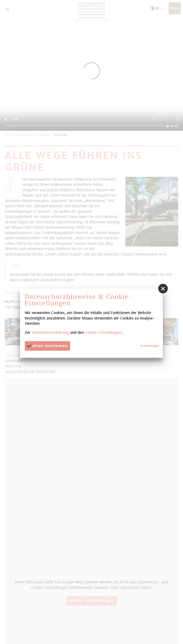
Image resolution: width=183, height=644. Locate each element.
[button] (163, 289)
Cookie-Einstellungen (103, 332)
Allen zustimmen (47, 346)
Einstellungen (150, 346)
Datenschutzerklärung (50, 332)
